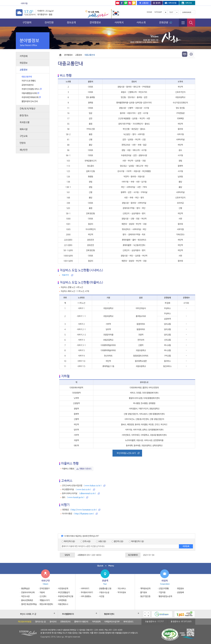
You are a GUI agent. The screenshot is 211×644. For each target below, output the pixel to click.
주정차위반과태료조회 (31, 97)
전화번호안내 (65, 622)
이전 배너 (145, 613)
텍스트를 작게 (177, 12)
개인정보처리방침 (25, 622)
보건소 (53, 4)
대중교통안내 (27, 77)
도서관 (65, 4)
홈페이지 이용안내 (81, 622)
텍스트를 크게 (166, 12)
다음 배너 (148, 613)
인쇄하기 (191, 54)
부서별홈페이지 (68, 614)
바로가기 (65, 275)
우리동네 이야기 (87, 593)
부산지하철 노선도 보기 (126, 453)
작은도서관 (25, 596)
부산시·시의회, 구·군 (28, 614)
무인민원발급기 (64, 593)
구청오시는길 (104, 593)
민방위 (23, 143)
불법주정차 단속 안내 (30, 101)
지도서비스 (122, 589)
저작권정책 (96, 622)
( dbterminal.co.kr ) (87, 493)
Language (187, 12)
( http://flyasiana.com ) (84, 514)
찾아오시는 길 (40, 622)
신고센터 (43, 596)
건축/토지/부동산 (27, 109)
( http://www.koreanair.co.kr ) (84, 510)
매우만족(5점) (68, 541)
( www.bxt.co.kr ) (83, 490)
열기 (185, 54)
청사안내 (53, 622)
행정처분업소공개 (165, 596)
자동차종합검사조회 (30, 93)
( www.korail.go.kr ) (76, 497)
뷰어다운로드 (128, 622)
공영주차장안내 (27, 85)
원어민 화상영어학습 (29, 604)
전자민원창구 (45, 589)
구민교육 (24, 136)
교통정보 (24, 70)
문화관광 (39, 4)
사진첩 (102, 596)
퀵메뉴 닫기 (105, 566)
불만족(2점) (118, 541)
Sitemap (158, 12)
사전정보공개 (63, 589)
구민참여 (27, 23)
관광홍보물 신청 (105, 589)
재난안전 (24, 150)
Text (171, 12)
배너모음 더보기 (145, 616)
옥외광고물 (25, 122)
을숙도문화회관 (83, 4)
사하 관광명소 (86, 596)
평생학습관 (25, 589)
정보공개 (71, 23)
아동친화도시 (63, 604)
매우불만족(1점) (136, 541)
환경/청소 (24, 116)
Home (149, 12)
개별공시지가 (45, 600)
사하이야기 (85, 589)
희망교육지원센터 (46, 604)
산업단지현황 (164, 589)
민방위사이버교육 (28, 593)
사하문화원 (62, 600)
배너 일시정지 (148, 616)
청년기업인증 (145, 596)
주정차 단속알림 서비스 (32, 89)
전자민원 (49, 23)
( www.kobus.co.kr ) (93, 486)
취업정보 (24, 63)
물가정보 (144, 593)
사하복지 (119, 23)
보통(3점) (101, 541)
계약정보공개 (145, 589)
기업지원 (162, 593)
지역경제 (24, 56)
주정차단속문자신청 (66, 596)
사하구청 (24, 4)
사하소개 (141, 23)
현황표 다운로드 (86, 469)
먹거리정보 (122, 593)
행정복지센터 (109, 614)
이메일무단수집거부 (112, 622)
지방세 (42, 593)
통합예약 (98, 4)
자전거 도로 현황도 (29, 81)
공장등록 (180, 593)
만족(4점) (86, 541)
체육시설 (24, 129)
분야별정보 (95, 23)
